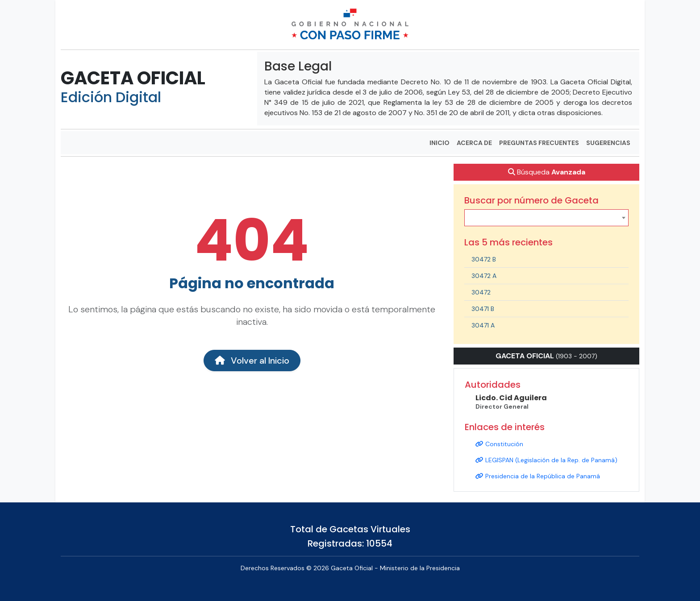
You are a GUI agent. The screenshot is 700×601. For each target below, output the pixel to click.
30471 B (483, 309)
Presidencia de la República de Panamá (538, 476)
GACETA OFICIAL (133, 78)
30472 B (484, 259)
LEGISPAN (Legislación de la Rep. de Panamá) (546, 460)
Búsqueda (547, 172)
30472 (481, 292)
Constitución (499, 444)
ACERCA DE (474, 143)
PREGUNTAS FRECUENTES (539, 143)
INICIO (440, 143)
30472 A (484, 276)
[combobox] (546, 218)
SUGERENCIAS (608, 143)
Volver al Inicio (252, 361)
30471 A (483, 325)
